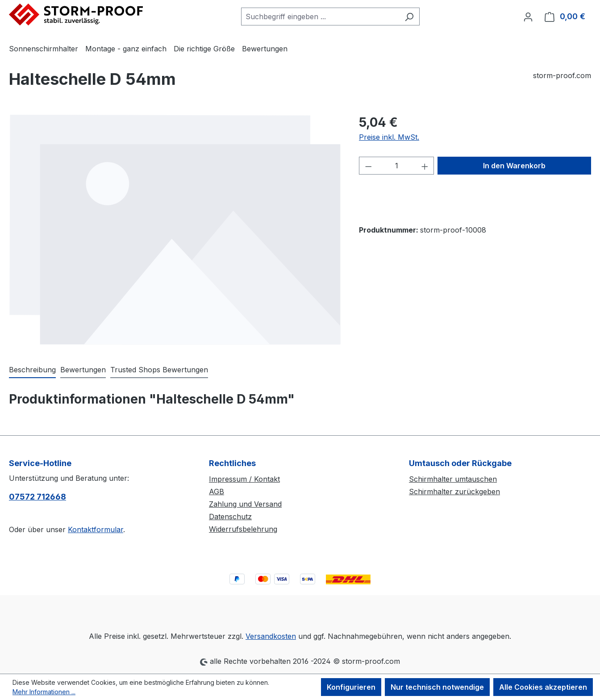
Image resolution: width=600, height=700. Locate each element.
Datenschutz (230, 517)
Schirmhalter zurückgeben (454, 492)
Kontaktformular (96, 529)
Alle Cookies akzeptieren (543, 687)
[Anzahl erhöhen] (425, 166)
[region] (175, 229)
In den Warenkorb (514, 166)
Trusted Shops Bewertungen (159, 370)
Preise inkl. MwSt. (389, 137)
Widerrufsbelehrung (243, 529)
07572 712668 (37, 497)
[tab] (32, 370)
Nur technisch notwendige (437, 687)
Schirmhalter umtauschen (453, 479)
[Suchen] (409, 17)
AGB (217, 492)
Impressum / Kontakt (244, 479)
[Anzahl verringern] (368, 166)
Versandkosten (271, 636)
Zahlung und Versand (245, 504)
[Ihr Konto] (528, 17)
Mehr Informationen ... (44, 692)
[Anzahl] (397, 166)
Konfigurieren (351, 687)
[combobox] (320, 17)
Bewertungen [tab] (83, 370)
